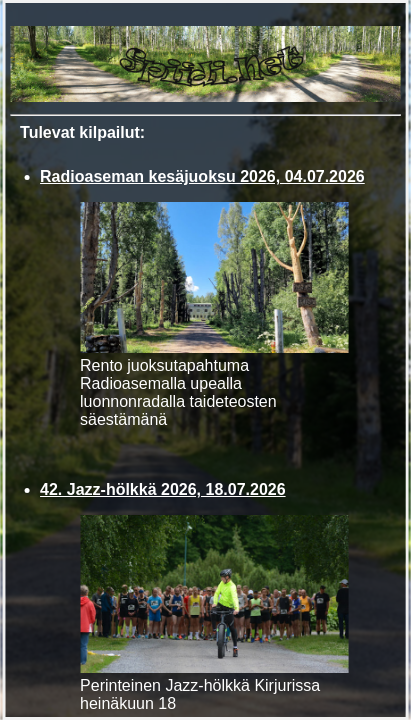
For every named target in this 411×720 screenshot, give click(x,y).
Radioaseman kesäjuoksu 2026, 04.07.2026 (202, 176)
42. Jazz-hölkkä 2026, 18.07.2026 (163, 489)
